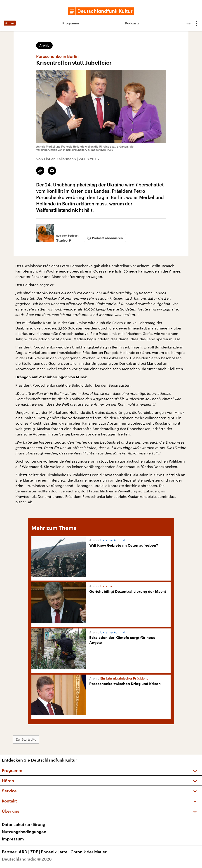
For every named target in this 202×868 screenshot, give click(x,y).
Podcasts (132, 23)
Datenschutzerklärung (23, 824)
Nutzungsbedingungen (24, 832)
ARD (25, 852)
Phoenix (50, 852)
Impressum (13, 839)
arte (65, 852)
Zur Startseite (26, 739)
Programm (71, 23)
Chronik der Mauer (89, 852)
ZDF (36, 852)
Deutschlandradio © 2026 (27, 859)
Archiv (44, 45)
